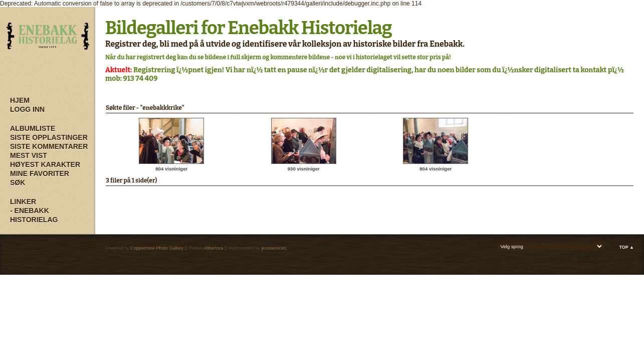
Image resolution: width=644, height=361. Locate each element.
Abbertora (213, 248)
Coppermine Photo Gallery (157, 248)
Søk (18, 183)
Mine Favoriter (40, 173)
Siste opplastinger (49, 137)
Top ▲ (626, 247)
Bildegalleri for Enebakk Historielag (249, 28)
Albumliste (33, 128)
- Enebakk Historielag (34, 215)
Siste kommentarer (49, 146)
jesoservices (274, 248)
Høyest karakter (45, 164)
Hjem (20, 100)
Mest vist (29, 155)
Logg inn (27, 109)
